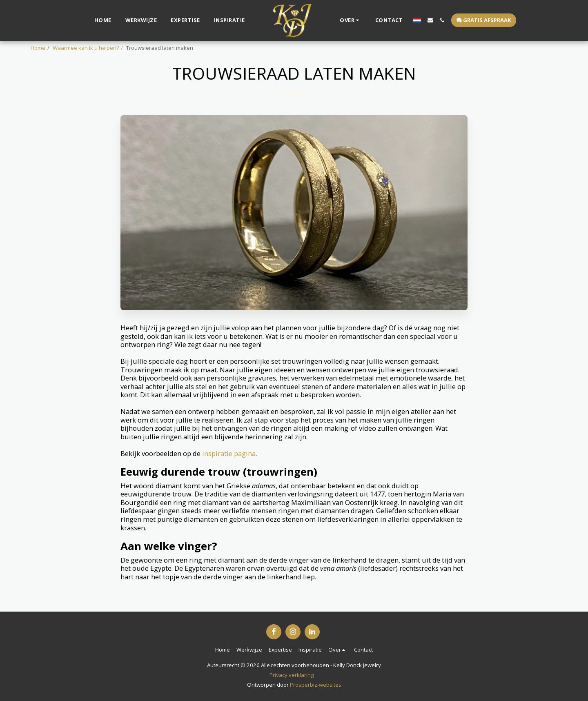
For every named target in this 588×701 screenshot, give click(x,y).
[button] (347, 20)
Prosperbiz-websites (316, 685)
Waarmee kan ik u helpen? (86, 48)
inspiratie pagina (229, 453)
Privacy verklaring (292, 675)
